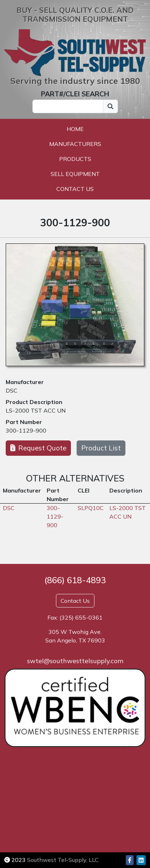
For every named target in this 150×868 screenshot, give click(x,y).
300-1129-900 (26, 430)
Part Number (24, 422)
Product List (101, 448)
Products (75, 159)
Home (75, 129)
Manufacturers (75, 144)
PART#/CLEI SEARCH (75, 94)
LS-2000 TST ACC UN (36, 410)
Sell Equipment (75, 174)
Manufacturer (25, 382)
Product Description (34, 402)
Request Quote (38, 448)
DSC (12, 390)
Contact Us (75, 189)
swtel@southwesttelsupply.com (75, 661)
